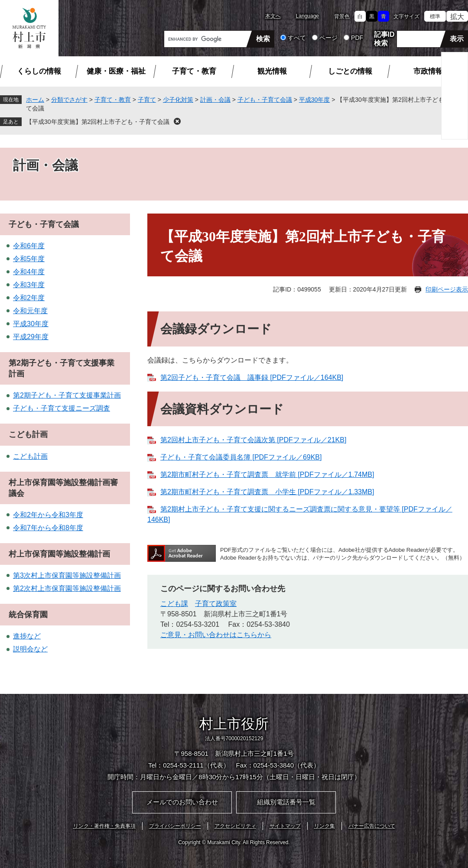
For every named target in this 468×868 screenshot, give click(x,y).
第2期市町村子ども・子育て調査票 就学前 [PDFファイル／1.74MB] (267, 474)
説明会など (30, 649)
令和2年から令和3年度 (48, 515)
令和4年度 (29, 272)
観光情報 (272, 71)
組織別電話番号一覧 (286, 802)
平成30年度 (315, 100)
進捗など (27, 636)
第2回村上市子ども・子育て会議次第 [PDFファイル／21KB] (253, 440)
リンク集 (325, 826)
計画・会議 (215, 100)
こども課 (174, 604)
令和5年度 (29, 259)
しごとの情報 (350, 71)
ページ (328, 38)
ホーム (35, 100)
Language (307, 16)
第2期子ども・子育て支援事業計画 (67, 395)
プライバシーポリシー (175, 826)
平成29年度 (31, 337)
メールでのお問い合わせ (182, 802)
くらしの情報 (39, 71)
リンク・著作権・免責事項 (104, 826)
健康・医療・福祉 (116, 71)
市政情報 (428, 71)
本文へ (273, 16)
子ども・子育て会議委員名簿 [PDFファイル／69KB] (241, 457)
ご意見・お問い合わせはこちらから (216, 635)
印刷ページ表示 (447, 289)
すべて (297, 38)
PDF (357, 38)
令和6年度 (29, 246)
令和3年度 (29, 285)
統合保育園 (28, 615)
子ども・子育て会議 (265, 100)
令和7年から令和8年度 (48, 528)
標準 (435, 16)
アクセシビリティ (235, 826)
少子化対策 (178, 100)
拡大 (457, 17)
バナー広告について (372, 826)
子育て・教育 (194, 71)
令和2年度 (29, 298)
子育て (147, 100)
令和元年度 (30, 311)
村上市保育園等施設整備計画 (59, 554)
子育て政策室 (216, 604)
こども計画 (28, 434)
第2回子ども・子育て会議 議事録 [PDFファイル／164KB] (252, 377)
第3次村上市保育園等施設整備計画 (67, 575)
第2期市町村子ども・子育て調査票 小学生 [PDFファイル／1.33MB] (267, 492)
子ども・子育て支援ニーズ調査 (62, 408)
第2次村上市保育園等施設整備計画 (67, 588)
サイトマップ (285, 826)
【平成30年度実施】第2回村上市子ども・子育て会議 (98, 122)
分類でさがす (69, 100)
